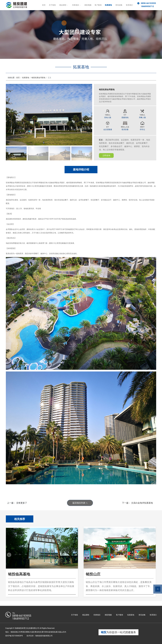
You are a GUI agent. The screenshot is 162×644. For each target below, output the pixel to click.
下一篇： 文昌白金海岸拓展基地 (137, 503)
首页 (44, 5)
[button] (90, 115)
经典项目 (76, 5)
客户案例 (98, 5)
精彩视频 (88, 5)
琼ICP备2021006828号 (14, 636)
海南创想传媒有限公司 (44, 636)
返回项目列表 (80, 503)
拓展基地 (108, 5)
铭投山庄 (93, 574)
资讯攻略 (119, 5)
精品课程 (63, 5)
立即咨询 (106, 155)
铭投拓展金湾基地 (38, 78)
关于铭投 (52, 5)
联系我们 (129, 5)
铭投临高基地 (19, 574)
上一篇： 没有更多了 (17, 503)
